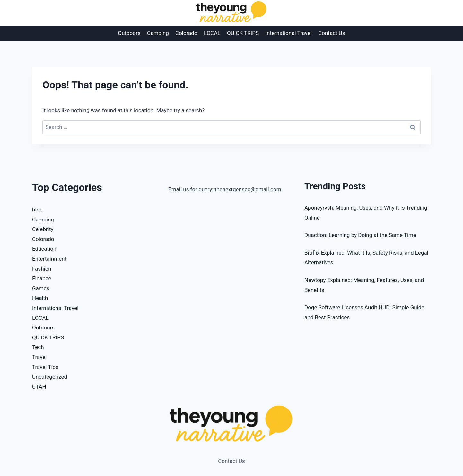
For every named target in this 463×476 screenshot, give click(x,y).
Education (44, 249)
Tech (38, 347)
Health (40, 298)
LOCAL (212, 33)
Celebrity (43, 229)
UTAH (39, 387)
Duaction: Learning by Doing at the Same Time (360, 235)
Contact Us (332, 33)
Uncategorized (50, 377)
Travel (39, 357)
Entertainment (49, 259)
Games (41, 288)
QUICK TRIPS (243, 33)
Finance (42, 278)
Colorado (186, 33)
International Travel (288, 33)
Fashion (42, 269)
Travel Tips (45, 367)
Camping (158, 33)
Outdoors (129, 33)
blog (37, 210)
